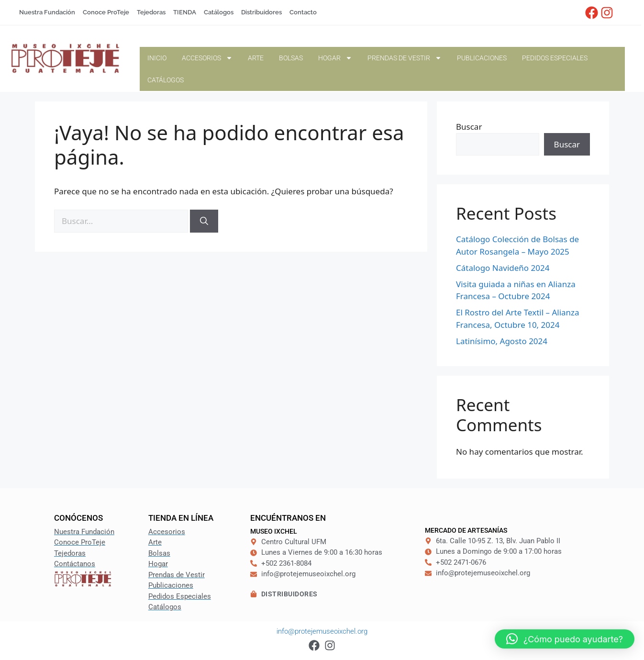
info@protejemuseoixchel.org (322, 631)
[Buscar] (204, 221)
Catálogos (166, 80)
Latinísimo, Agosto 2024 (502, 341)
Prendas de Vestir (405, 58)
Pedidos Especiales (555, 58)
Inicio (157, 58)
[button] (565, 639)
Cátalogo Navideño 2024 (503, 268)
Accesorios (207, 58)
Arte (256, 58)
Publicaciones (482, 58)
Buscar (469, 127)
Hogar (335, 58)
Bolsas (291, 58)
